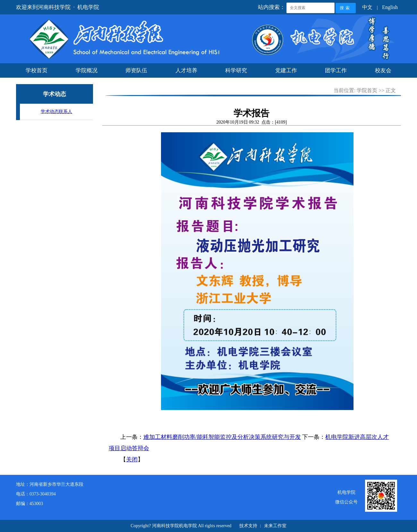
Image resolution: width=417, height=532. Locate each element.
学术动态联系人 (56, 112)
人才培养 (186, 70)
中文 (367, 7)
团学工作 (336, 70)
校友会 (383, 70)
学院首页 (367, 90)
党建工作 (286, 70)
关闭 (132, 459)
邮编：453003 (30, 504)
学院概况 (87, 70)
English (390, 7)
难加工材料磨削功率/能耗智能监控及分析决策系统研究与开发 (222, 437)
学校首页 (37, 70)
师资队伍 (136, 70)
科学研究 (236, 70)
